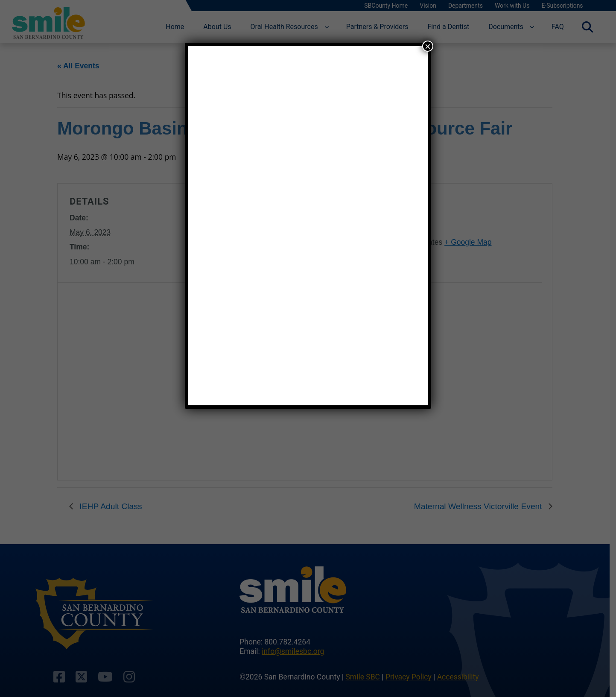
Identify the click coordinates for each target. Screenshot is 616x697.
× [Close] (428, 46)
